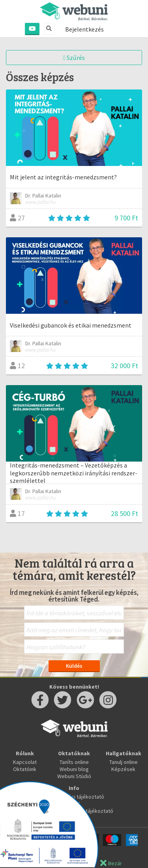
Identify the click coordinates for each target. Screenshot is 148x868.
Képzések (123, 769)
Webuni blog (74, 769)
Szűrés (74, 58)
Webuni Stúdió (74, 776)
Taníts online (74, 762)
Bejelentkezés (84, 29)
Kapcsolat (25, 762)
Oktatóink (25, 769)
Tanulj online (124, 762)
